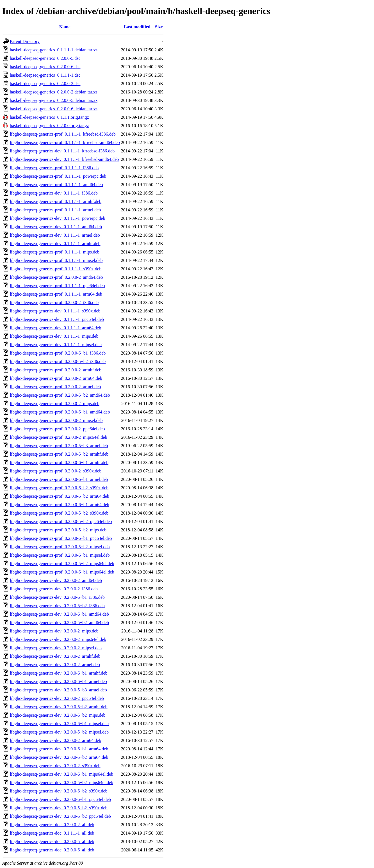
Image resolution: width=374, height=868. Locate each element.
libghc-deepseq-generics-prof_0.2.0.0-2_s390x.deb (56, 471)
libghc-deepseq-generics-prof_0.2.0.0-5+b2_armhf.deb (59, 454)
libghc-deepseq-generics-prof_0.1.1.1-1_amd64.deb (56, 185)
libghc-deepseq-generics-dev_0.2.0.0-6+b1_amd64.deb (59, 614)
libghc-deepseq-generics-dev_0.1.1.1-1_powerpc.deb (57, 218)
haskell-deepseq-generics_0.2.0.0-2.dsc (45, 84)
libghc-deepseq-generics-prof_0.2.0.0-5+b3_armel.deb (59, 446)
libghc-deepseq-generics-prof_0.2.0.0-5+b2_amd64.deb (60, 395)
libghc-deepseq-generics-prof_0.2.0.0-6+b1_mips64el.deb (62, 572)
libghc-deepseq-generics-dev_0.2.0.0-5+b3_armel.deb (58, 690)
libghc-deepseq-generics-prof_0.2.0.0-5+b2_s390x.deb (59, 513)
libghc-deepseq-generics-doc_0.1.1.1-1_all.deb (52, 833)
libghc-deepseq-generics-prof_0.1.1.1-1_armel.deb (55, 210)
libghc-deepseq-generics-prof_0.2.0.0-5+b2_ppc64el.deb (61, 521)
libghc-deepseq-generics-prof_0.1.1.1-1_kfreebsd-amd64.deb (65, 142)
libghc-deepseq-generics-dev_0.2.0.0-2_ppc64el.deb (57, 698)
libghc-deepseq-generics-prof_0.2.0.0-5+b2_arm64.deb (60, 496)
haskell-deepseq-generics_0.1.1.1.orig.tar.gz (49, 117)
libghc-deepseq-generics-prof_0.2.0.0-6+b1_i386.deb (58, 353)
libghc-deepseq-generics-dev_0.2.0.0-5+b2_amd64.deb (59, 623)
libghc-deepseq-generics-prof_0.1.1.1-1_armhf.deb (56, 201)
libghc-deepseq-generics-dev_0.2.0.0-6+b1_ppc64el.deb (60, 799)
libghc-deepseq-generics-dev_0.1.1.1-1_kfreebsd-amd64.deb (64, 159)
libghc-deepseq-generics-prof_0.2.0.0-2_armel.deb (55, 387)
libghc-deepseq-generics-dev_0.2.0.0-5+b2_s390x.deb (59, 808)
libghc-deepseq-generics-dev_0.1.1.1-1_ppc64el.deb (57, 319)
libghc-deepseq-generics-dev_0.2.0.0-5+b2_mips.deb (58, 715)
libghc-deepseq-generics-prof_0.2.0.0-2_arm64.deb (56, 378)
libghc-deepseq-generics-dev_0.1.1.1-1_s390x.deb (55, 311)
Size (159, 27)
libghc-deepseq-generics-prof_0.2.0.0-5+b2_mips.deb (58, 530)
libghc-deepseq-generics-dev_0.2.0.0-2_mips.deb (54, 631)
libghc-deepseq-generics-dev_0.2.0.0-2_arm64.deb (55, 740)
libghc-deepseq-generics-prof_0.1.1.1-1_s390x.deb (56, 269)
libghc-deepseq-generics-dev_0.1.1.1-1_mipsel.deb (56, 345)
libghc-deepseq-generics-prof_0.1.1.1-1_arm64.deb (56, 294)
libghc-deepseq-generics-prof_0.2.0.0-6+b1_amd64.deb (60, 412)
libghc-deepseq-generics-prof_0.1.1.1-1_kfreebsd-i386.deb (63, 134)
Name (65, 27)
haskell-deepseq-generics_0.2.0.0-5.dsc (45, 58)
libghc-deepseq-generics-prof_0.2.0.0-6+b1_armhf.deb (59, 462)
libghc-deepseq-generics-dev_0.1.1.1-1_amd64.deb (56, 227)
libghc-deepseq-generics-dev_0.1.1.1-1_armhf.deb (55, 244)
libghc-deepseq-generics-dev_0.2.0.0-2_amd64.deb (56, 580)
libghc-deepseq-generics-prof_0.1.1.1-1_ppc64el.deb (57, 286)
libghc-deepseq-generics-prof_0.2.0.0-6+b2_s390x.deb (59, 488)
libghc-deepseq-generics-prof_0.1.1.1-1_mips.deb (55, 252)
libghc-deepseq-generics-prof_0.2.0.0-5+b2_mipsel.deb (60, 547)
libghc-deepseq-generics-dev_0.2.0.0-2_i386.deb (54, 589)
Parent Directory (25, 41)
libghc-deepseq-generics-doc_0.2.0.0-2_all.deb (52, 825)
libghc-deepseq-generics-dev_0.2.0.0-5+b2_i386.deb (57, 606)
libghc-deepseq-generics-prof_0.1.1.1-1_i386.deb (54, 168)
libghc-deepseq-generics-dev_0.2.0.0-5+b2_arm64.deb (59, 757)
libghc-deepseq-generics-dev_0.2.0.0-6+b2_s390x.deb (59, 791)
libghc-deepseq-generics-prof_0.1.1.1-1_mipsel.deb (56, 260)
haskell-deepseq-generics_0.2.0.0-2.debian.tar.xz (54, 92)
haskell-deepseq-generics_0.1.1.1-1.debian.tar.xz (54, 50)
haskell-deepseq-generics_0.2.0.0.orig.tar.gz (49, 126)
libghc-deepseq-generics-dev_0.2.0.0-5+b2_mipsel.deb (59, 732)
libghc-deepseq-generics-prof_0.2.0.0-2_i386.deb (54, 302)
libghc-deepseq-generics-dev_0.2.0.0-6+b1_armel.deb (58, 681)
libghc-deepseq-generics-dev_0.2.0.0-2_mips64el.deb (58, 639)
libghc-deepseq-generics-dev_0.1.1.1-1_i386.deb (54, 193)
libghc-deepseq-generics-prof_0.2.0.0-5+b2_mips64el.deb (62, 564)
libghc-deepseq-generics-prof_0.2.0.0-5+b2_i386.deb (58, 361)
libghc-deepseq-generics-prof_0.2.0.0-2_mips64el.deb (59, 437)
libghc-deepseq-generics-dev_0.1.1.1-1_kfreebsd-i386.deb (62, 151)
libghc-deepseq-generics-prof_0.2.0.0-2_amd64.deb (56, 277)
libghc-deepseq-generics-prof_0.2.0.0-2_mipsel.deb (56, 420)
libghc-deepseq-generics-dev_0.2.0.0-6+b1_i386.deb (57, 597)
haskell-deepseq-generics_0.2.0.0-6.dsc (45, 67)
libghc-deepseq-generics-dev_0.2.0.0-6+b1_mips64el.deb (61, 774)
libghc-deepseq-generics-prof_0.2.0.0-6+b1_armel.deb (59, 479)
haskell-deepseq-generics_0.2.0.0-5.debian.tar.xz (54, 100)
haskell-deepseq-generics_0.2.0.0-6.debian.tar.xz (54, 109)
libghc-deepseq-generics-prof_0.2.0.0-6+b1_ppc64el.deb (61, 538)
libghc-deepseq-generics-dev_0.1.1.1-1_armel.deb (55, 235)
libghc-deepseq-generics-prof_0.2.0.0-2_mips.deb (55, 404)
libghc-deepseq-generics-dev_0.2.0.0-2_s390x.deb (55, 766)
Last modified (137, 27)
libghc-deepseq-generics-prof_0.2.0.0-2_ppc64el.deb (57, 429)
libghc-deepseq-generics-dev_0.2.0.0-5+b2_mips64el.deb (61, 783)
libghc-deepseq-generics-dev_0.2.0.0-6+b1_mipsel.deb (59, 724)
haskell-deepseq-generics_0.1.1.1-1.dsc (45, 75)
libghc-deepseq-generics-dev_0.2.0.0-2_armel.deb (55, 665)
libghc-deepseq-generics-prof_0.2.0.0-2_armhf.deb (56, 370)
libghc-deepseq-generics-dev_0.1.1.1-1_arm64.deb (55, 328)
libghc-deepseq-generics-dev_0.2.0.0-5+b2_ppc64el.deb (60, 816)
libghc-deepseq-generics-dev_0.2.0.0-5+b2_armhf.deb (59, 707)
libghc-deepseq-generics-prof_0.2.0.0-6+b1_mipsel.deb (60, 555)
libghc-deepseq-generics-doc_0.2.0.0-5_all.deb (52, 841)
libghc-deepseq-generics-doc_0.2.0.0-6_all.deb (52, 850)
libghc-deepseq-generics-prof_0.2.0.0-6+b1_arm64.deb (60, 505)
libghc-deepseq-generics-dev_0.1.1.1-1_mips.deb (54, 336)
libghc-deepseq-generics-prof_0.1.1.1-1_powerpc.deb (58, 176)
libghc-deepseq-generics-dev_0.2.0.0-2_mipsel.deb (56, 648)
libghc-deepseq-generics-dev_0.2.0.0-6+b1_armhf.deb (59, 673)
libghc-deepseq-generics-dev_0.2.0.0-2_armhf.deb (55, 656)
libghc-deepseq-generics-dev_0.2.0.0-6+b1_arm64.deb (59, 749)
